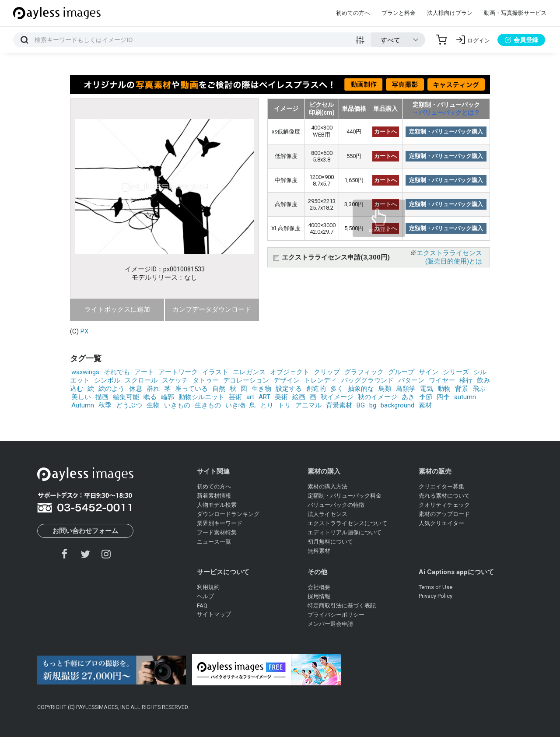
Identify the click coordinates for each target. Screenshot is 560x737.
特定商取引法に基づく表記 (342, 605)
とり (267, 405)
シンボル (107, 380)
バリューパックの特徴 (336, 505)
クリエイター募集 (441, 486)
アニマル (308, 405)
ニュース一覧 (214, 542)
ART (264, 397)
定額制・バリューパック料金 (345, 496)
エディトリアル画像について (345, 532)
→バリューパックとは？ (446, 112)
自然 (219, 389)
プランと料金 (399, 13)
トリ (284, 405)
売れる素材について (444, 496)
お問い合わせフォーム (85, 531)
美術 (281, 397)
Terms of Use (436, 587)
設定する (289, 389)
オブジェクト (290, 372)
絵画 (299, 397)
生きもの (208, 405)
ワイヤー (442, 380)
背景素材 (339, 405)
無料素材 (319, 551)
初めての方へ (353, 13)
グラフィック (364, 372)
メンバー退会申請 (330, 624)
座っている (191, 389)
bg (373, 405)
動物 (444, 389)
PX (84, 331)
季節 (426, 397)
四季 (443, 397)
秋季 (105, 405)
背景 (462, 389)
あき (408, 397)
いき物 (235, 405)
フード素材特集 (217, 532)
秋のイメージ (378, 397)
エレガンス (249, 372)
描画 (102, 397)
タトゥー (206, 380)
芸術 (235, 397)
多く (337, 389)
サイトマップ (214, 614)
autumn (465, 397)
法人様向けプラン (450, 13)
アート (144, 372)
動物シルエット (201, 397)
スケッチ (175, 380)
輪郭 (168, 397)
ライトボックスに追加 (117, 309)
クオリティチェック (444, 505)
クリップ (327, 372)
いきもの (177, 405)
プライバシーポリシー (336, 615)
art (250, 397)
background (397, 405)
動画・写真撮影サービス (515, 13)
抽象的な (361, 389)
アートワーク (178, 372)
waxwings (85, 372)
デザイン (287, 380)
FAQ (202, 605)
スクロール (141, 380)
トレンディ (320, 380)
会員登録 (521, 40)
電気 (427, 389)
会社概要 (319, 587)
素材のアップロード (444, 514)
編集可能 (126, 397)
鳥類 (385, 389)
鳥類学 (406, 389)
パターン (411, 380)
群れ (153, 389)
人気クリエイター (441, 523)
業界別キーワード (220, 523)
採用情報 (319, 596)
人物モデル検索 (217, 505)
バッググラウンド (367, 380)
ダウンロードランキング (228, 514)
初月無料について (330, 542)
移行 (466, 380)
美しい (81, 397)
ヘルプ (205, 596)
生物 (153, 405)
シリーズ (456, 372)
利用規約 (208, 587)
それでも (117, 372)
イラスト (215, 372)
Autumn (83, 405)
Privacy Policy (436, 596)
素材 (425, 405)
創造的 (316, 389)
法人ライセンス (327, 514)
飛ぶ (479, 389)
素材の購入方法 (327, 486)
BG (361, 405)
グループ (401, 372)
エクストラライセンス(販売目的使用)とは (449, 257)
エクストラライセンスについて (347, 523)
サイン (429, 372)
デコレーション (246, 380)
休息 (136, 389)
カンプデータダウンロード (212, 309)
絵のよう (112, 389)
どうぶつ (129, 405)
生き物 (261, 389)
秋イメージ (337, 397)
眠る (150, 397)
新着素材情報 (214, 496)
